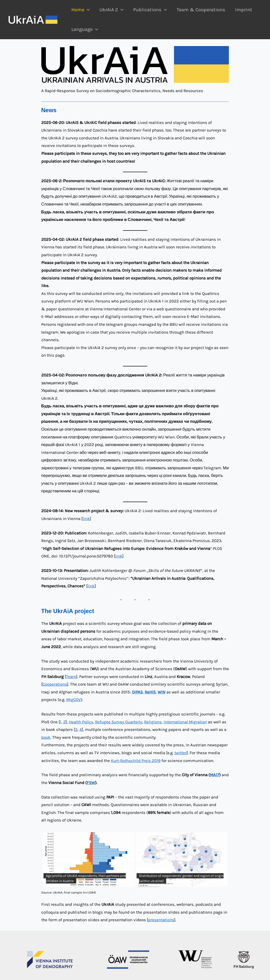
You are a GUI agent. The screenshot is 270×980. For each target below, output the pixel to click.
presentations (161, 920)
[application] (87, 10)
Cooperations (55, 684)
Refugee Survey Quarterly (119, 722)
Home (81, 10)
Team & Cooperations (201, 10)
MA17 (215, 775)
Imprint (244, 10)
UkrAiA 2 (111, 10)
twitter (181, 753)
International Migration (185, 722)
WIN (162, 692)
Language (85, 29)
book (46, 737)
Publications (150, 10)
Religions (153, 722)
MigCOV (74, 700)
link (86, 519)
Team (71, 677)
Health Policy (81, 722)
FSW (91, 783)
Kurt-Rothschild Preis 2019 (136, 761)
